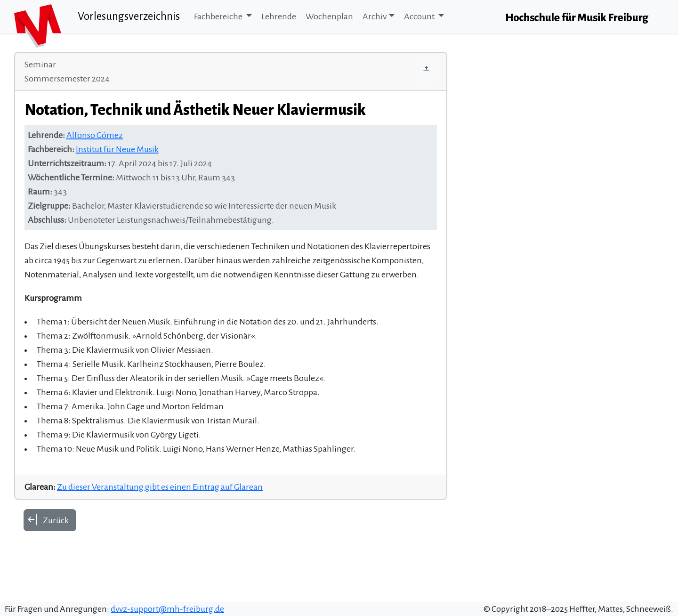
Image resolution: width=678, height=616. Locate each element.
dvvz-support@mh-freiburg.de (167, 609)
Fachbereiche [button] (219, 16)
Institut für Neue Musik (117, 149)
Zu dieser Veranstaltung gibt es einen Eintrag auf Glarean (160, 487)
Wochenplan (329, 16)
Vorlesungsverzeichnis (129, 16)
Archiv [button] (375, 16)
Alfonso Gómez (95, 135)
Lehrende (279, 16)
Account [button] (420, 16)
